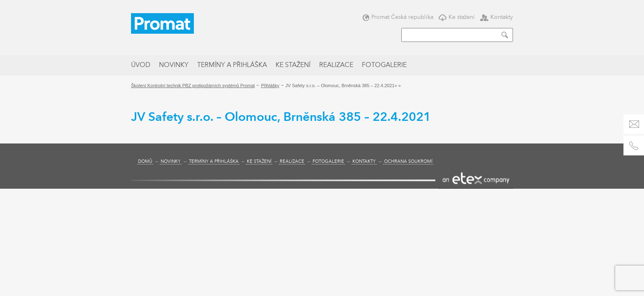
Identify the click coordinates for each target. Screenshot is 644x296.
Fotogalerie (384, 65)
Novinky (174, 65)
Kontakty (497, 17)
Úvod (141, 65)
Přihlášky (270, 86)
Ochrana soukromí (408, 162)
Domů (145, 162)
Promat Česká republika (398, 17)
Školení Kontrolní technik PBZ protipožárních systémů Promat (193, 86)
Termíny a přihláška (232, 65)
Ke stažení (457, 17)
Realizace (336, 65)
